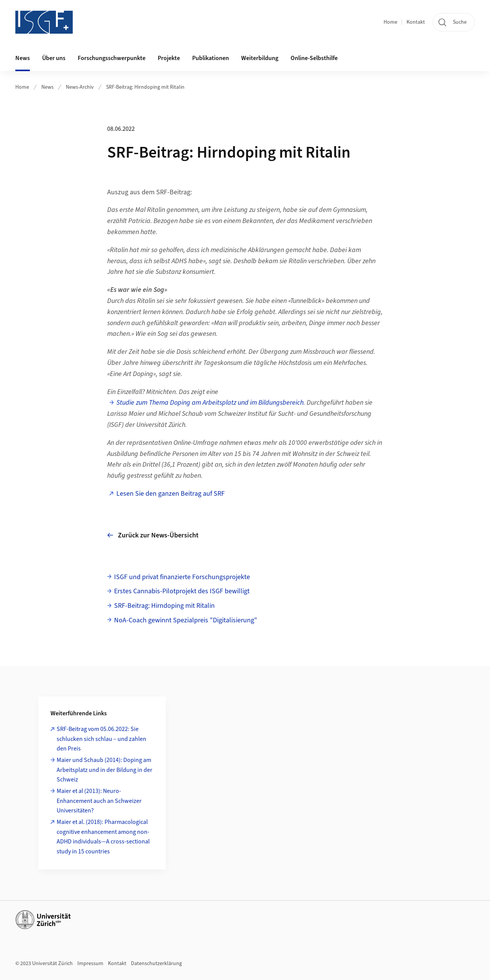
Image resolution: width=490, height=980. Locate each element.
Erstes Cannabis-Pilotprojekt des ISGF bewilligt (182, 591)
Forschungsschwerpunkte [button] (112, 58)
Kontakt (416, 22)
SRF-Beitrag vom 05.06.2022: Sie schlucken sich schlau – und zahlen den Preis (101, 739)
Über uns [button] (54, 58)
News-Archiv (80, 87)
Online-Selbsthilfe (314, 58)
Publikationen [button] (211, 58)
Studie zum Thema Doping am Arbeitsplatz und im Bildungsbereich (210, 403)
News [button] (23, 58)
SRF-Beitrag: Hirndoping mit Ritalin (145, 87)
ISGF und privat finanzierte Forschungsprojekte (182, 577)
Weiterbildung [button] (260, 58)
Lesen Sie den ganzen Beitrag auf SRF (171, 494)
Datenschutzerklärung (156, 964)
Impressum (90, 964)
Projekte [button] (169, 58)
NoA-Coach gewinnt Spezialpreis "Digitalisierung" (186, 620)
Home (390, 22)
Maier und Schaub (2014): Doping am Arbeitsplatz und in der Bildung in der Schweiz (105, 770)
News (47, 87)
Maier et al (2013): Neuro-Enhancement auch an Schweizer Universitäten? (99, 801)
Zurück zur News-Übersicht (153, 535)
